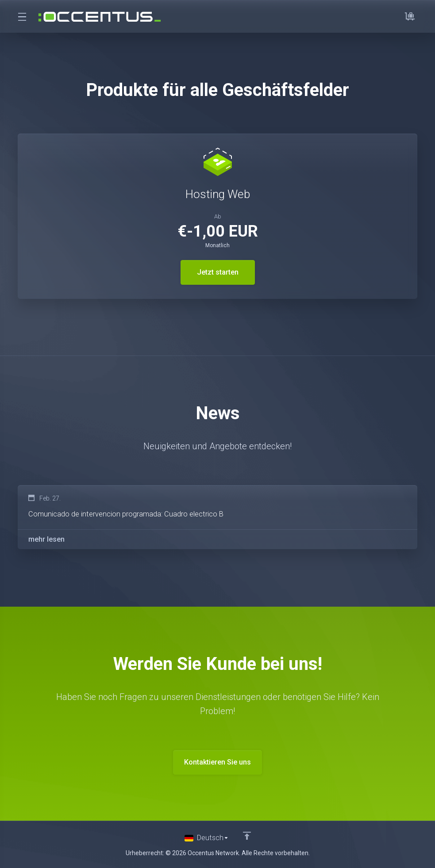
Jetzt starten (218, 272)
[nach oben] (247, 838)
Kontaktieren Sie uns (218, 765)
